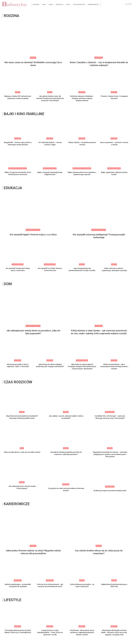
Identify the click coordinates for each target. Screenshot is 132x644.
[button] (128, 4)
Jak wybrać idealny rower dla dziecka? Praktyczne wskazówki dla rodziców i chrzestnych (50, 98)
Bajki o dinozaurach (50, 168)
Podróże (99, 58)
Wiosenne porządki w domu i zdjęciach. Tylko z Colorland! (18, 365)
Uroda (22, 412)
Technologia (110, 412)
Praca (99, 546)
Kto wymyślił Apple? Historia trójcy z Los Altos (33, 235)
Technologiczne (33, 230)
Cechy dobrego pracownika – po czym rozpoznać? (82, 585)
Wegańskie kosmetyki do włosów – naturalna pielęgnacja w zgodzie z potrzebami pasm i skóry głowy (110, 454)
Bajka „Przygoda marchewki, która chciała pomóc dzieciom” (18, 173)
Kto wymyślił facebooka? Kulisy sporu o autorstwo (18, 269)
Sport (33, 58)
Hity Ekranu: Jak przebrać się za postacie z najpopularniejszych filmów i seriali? (82, 632)
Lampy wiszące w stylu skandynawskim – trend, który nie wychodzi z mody (50, 632)
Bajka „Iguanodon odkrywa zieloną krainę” (114, 173)
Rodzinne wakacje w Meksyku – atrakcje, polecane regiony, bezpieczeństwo (82, 98)
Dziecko (114, 92)
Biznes (33, 546)
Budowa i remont (33, 326)
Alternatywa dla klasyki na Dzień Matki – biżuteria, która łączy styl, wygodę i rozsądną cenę (114, 632)
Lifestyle (18, 626)
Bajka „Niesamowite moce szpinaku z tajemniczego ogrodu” (82, 173)
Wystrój (99, 326)
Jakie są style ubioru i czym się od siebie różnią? (22, 452)
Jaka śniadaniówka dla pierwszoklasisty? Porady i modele (82, 269)
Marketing (18, 580)
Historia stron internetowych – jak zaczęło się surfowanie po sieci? (50, 585)
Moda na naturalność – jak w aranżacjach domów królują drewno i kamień (114, 366)
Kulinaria (66, 484)
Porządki (18, 360)
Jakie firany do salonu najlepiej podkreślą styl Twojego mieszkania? (50, 365)
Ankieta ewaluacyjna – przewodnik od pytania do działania (18, 585)
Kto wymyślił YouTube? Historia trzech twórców (50, 269)
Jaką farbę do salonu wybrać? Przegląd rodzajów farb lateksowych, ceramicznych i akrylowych (82, 366)
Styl (22, 448)
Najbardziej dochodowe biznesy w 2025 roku (114, 585)
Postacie (18, 138)
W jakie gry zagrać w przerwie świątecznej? (110, 491)
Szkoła (82, 264)
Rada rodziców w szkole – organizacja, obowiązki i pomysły (114, 269)
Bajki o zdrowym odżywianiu (18, 168)
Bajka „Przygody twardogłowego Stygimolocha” (50, 173)
